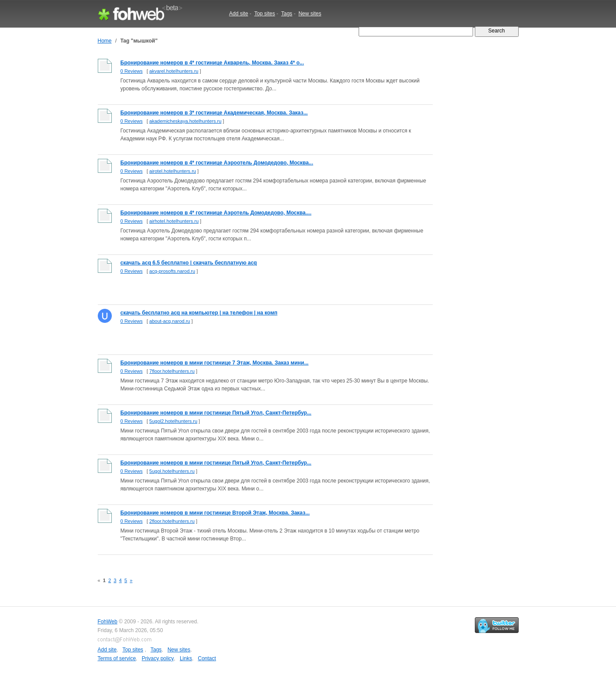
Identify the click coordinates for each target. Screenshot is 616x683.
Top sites (265, 14)
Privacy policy (158, 658)
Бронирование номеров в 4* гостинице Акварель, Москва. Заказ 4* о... (212, 63)
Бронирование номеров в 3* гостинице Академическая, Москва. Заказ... (214, 113)
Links (186, 658)
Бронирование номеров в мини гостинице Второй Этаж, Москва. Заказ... (215, 513)
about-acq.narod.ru (170, 321)
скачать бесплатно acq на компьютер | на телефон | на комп (199, 313)
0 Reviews (132, 71)
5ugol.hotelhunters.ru (172, 471)
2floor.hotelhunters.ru (172, 521)
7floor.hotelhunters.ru (172, 371)
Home (105, 41)
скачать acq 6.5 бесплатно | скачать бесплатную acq (189, 263)
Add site (239, 14)
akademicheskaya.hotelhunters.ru (185, 121)
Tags (287, 14)
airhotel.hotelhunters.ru (174, 221)
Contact (207, 658)
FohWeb (108, 622)
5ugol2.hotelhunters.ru (173, 421)
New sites (310, 14)
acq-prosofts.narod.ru (173, 271)
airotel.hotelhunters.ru (173, 171)
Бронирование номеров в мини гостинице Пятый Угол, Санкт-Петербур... (216, 413)
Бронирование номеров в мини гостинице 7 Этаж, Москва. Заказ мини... (215, 363)
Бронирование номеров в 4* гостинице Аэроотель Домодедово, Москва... (217, 163)
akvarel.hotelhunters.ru (174, 71)
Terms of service (117, 658)
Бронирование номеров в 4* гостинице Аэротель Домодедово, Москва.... (216, 213)
